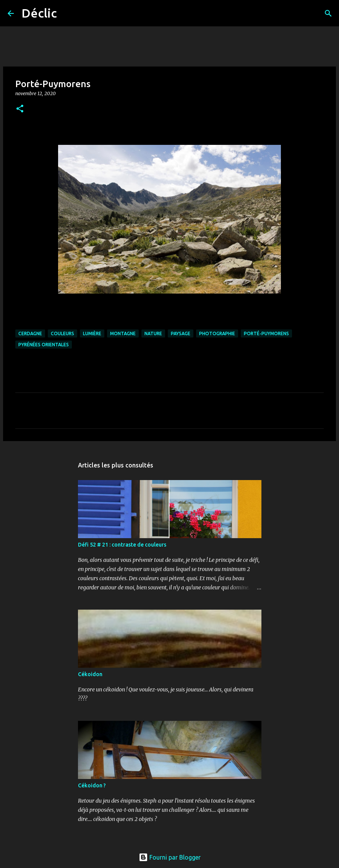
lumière (92, 333)
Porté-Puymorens (266, 333)
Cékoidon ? (92, 785)
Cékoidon (90, 674)
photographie (217, 333)
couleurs (62, 333)
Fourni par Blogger (170, 857)
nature (153, 333)
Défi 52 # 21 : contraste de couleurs (122, 545)
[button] (20, 109)
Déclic (39, 13)
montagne (123, 333)
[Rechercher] (68, 13)
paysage (181, 333)
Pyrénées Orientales (44, 345)
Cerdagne (30, 333)
